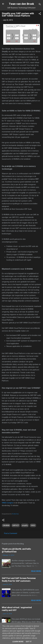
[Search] (40, 5)
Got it (29, 642)
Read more (36, 571)
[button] (40, 14)
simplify (25, 525)
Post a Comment (11, 533)
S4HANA (6, 525)
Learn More (18, 642)
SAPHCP (16, 525)
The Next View (15, 514)
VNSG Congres (8, 503)
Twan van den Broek (21, 4)
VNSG (33, 525)
